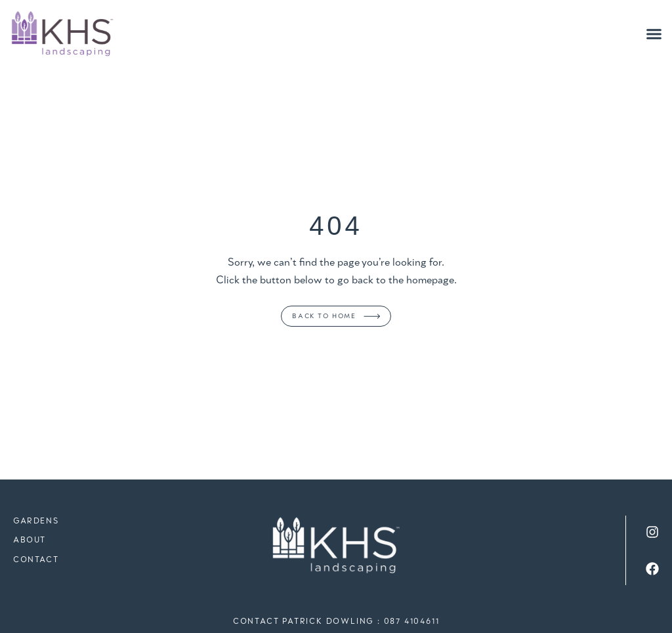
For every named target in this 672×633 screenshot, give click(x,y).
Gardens (36, 521)
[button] (654, 34)
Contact (36, 560)
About (30, 540)
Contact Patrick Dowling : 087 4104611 (336, 622)
